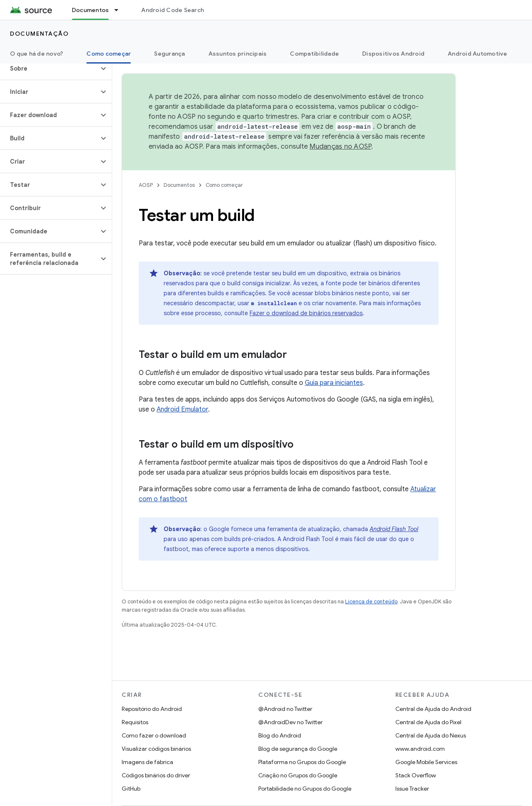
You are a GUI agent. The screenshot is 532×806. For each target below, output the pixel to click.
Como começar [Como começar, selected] (109, 54)
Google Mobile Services (426, 762)
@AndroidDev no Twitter (291, 722)
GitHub (131, 789)
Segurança (169, 54)
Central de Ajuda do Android (433, 709)
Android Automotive (478, 54)
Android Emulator (182, 409)
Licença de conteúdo (371, 601)
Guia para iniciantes (334, 383)
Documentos (179, 185)
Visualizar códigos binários (156, 749)
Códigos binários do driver (156, 775)
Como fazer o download (154, 735)
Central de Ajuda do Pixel (428, 722)
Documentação (39, 34)
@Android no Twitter (285, 709)
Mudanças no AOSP (340, 147)
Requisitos (135, 722)
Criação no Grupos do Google (298, 775)
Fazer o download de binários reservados (306, 313)
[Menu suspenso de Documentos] (120, 10)
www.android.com (420, 749)
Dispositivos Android (393, 54)
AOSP (146, 185)
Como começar (224, 185)
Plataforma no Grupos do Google (302, 762)
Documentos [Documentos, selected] (91, 10)
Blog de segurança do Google (298, 749)
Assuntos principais (238, 54)
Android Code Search (173, 10)
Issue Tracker (412, 789)
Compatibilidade (314, 54)
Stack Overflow (416, 775)
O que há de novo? (37, 54)
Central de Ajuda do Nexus (431, 735)
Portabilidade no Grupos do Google (305, 789)
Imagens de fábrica (147, 762)
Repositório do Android (152, 709)
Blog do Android (280, 735)
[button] (49, 69)
